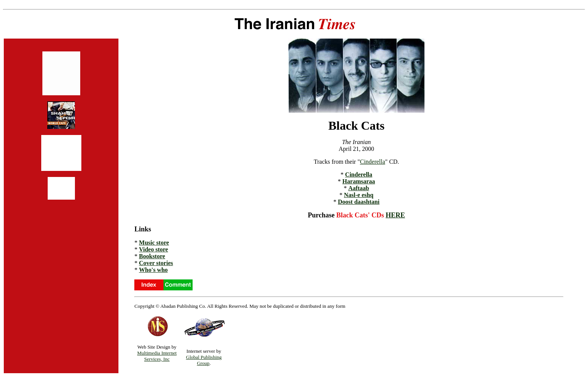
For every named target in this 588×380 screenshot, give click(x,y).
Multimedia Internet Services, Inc (157, 356)
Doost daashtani (359, 202)
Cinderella (373, 162)
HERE (395, 215)
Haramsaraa (359, 181)
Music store (154, 243)
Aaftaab (359, 188)
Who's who (153, 270)
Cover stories (156, 263)
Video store (153, 249)
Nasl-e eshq (359, 195)
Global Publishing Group (204, 360)
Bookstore (152, 256)
